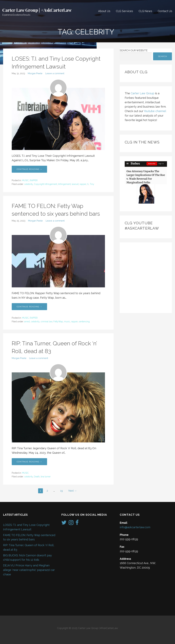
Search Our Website (134, 50)
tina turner (46, 477)
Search (162, 56)
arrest (27, 322)
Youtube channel (155, 111)
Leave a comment (55, 73)
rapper (83, 184)
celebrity (29, 184)
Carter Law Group (143, 93)
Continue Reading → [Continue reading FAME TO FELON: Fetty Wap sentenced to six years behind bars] (29, 307)
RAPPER (34, 180)
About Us (104, 11)
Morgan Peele (35, 73)
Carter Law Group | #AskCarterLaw (37, 10)
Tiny (92, 184)
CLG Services (124, 11)
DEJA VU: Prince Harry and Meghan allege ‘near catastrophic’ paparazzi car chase (29, 570)
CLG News (145, 11)
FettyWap (58, 322)
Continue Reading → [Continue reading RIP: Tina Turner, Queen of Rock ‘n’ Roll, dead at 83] (29, 462)
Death (37, 477)
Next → (73, 491)
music (67, 322)
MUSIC (25, 180)
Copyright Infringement (46, 184)
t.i (88, 184)
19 (61, 491)
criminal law (46, 322)
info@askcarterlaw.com (135, 527)
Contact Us (165, 11)
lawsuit (75, 184)
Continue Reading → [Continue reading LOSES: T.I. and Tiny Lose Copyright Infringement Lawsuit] (29, 169)
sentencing (84, 322)
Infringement (64, 184)
